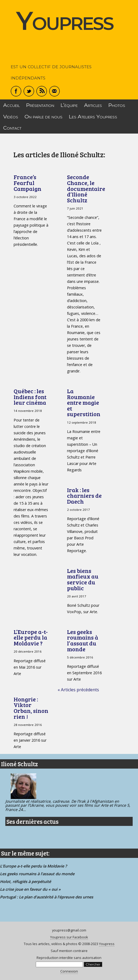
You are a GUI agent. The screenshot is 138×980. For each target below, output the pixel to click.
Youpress (65, 21)
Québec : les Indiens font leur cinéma (30, 397)
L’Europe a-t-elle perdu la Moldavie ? (31, 637)
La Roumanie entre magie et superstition (84, 402)
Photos (117, 105)
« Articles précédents (78, 690)
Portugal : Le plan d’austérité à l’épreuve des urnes (47, 897)
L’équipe (69, 105)
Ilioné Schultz (19, 764)
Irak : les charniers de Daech (84, 496)
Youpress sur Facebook (69, 937)
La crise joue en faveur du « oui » (30, 889)
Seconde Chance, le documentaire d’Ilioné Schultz (86, 188)
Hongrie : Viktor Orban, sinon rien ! (31, 708)
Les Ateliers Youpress (93, 117)
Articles (93, 105)
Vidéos (11, 117)
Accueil (11, 105)
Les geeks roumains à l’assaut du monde (83, 640)
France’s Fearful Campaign (27, 183)
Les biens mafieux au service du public (83, 579)
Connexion (69, 971)
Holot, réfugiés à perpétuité (25, 881)
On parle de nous (44, 117)
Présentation (40, 105)
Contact (12, 128)
